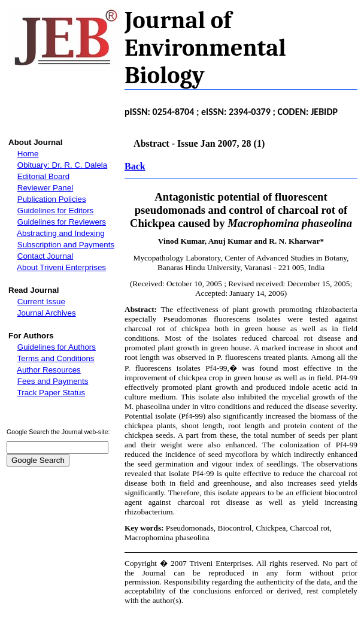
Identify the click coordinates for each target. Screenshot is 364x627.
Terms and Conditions (56, 358)
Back (135, 166)
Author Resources (49, 370)
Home (28, 154)
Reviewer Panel (45, 188)
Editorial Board (43, 176)
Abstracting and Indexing (61, 233)
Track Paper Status (51, 393)
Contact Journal (45, 256)
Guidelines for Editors (55, 210)
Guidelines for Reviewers (62, 222)
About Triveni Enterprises (61, 267)
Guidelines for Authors (57, 347)
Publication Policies (52, 199)
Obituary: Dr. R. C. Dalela (62, 165)
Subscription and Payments (66, 245)
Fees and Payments (53, 381)
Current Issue (41, 302)
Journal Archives (47, 313)
